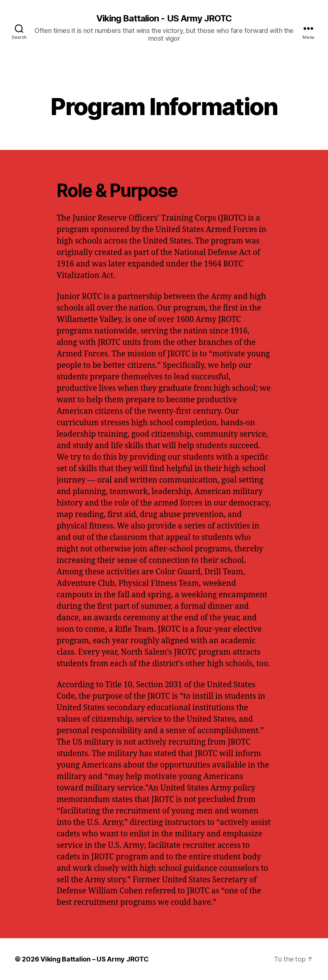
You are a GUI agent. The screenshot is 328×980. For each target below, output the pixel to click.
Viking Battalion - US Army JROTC (164, 19)
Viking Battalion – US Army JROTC (94, 959)
